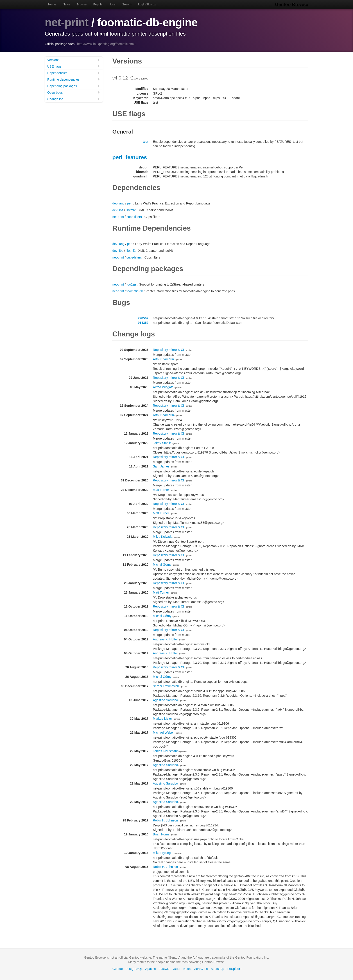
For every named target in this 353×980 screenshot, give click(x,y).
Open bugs (74, 92)
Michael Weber (163, 733)
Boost (188, 969)
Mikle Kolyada (163, 537)
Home (52, 4)
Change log (74, 99)
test (146, 142)
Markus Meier (162, 719)
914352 (143, 323)
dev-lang (118, 203)
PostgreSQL (134, 969)
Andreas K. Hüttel (165, 639)
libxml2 (131, 210)
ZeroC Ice (201, 969)
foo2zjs (131, 284)
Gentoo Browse (292, 5)
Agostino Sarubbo (165, 700)
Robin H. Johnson (165, 820)
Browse (82, 4)
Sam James (161, 466)
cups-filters (134, 217)
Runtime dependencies (74, 79)
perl (130, 203)
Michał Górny (162, 565)
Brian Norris (161, 834)
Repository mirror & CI (168, 350)
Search (127, 4)
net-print (67, 23)
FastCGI (165, 969)
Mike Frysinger (163, 853)
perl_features (130, 157)
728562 (143, 318)
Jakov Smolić (162, 443)
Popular (98, 4)
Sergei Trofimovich (166, 686)
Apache (150, 969)
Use (113, 4)
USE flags (74, 66)
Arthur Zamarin (163, 359)
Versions (74, 60)
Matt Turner (161, 490)
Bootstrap (217, 969)
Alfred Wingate (163, 387)
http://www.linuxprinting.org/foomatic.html (106, 44)
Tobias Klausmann (166, 751)
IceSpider (233, 969)
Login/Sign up (147, 4)
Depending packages (74, 86)
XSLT (177, 969)
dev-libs (118, 210)
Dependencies (74, 73)
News (67, 4)
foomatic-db (135, 291)
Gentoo (118, 969)
